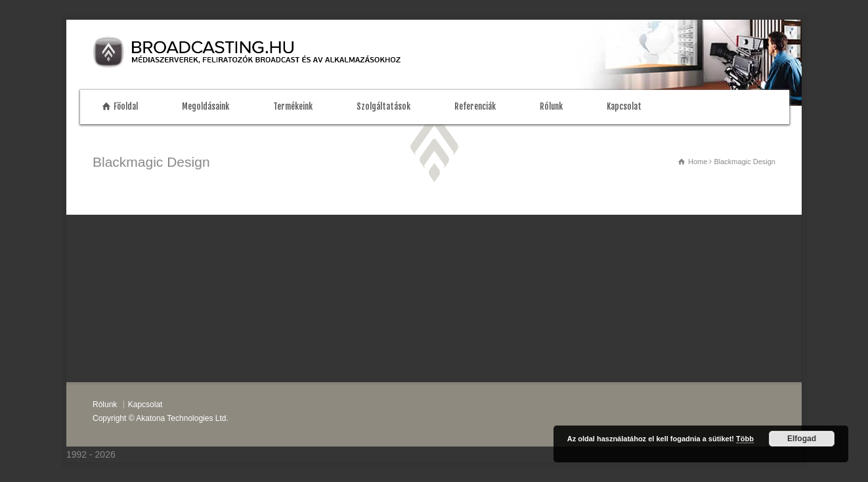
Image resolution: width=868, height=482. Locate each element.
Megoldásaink (206, 106)
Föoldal (126, 106)
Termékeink (293, 106)
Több (745, 439)
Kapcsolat (624, 106)
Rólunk (551, 106)
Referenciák (475, 106)
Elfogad (802, 439)
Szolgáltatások (383, 106)
